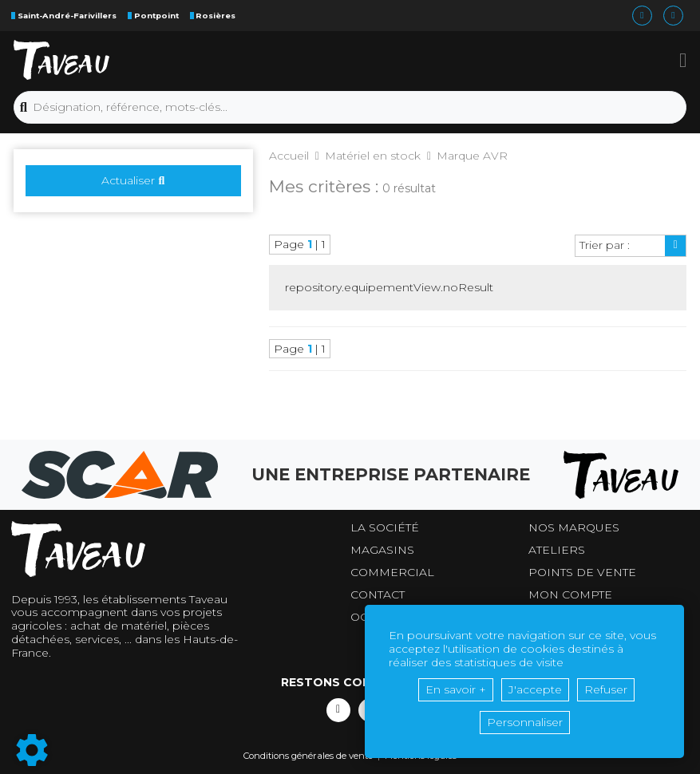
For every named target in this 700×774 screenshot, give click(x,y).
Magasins (382, 550)
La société (385, 528)
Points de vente (582, 573)
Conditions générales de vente (308, 756)
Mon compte (570, 595)
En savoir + (456, 689)
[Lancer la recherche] (24, 108)
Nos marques (574, 528)
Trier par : (605, 245)
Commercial (392, 573)
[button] (683, 60)
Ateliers (557, 550)
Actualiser (133, 180)
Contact (378, 595)
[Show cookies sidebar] (32, 750)
